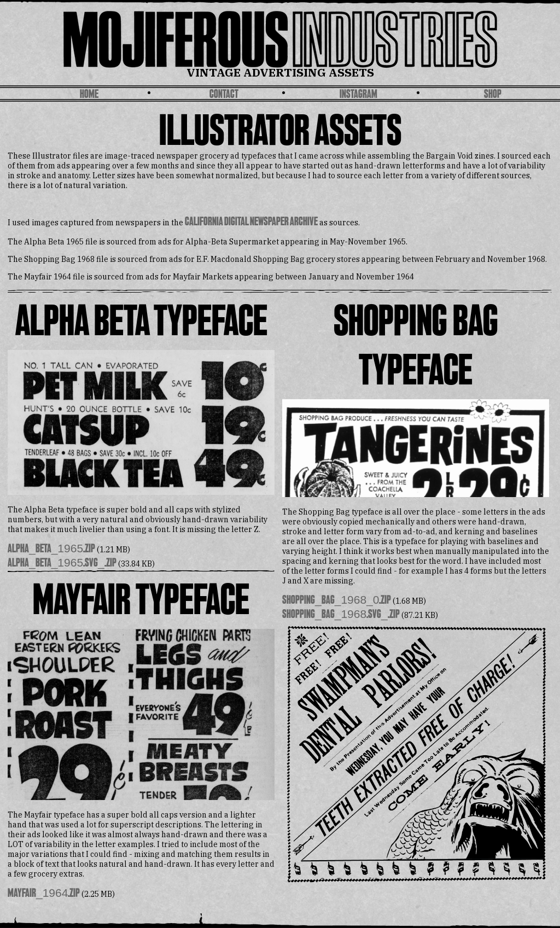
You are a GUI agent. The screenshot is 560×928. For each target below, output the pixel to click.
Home (89, 95)
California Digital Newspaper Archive (251, 222)
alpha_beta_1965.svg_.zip (62, 564)
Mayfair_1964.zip (44, 894)
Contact (224, 95)
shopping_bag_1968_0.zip (337, 601)
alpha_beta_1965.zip (51, 549)
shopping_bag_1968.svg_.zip (341, 615)
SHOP (493, 95)
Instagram (358, 95)
